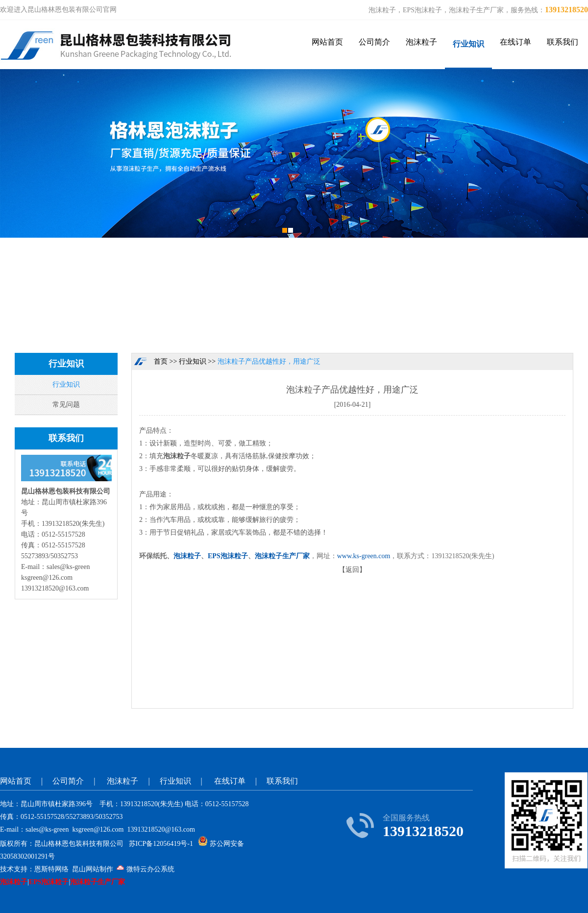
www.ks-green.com (364, 556)
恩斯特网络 (51, 869)
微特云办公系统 (146, 869)
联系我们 (563, 42)
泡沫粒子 (421, 42)
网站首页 (327, 42)
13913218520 (566, 10)
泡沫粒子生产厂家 (282, 556)
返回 (352, 570)
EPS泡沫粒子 (228, 556)
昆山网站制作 (93, 869)
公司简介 (374, 42)
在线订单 (515, 42)
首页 (161, 361)
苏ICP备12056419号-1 (161, 844)
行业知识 (468, 44)
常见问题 (66, 405)
